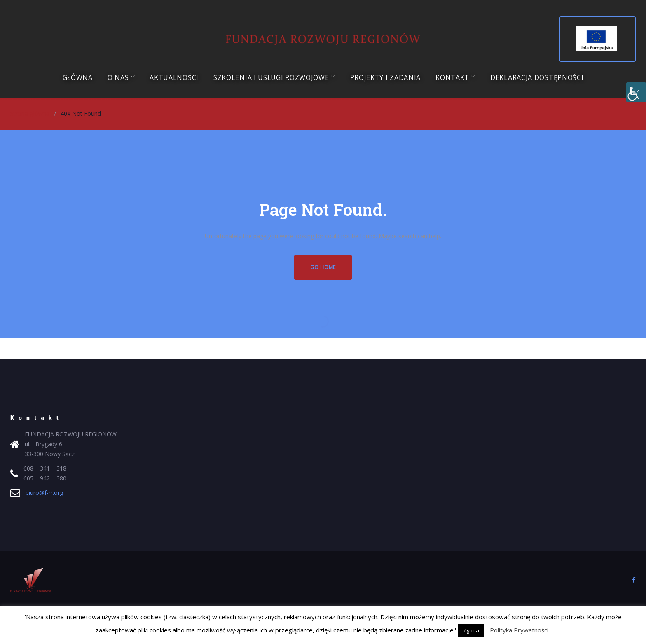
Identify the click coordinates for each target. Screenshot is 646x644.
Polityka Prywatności (519, 630)
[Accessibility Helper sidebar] (636, 92)
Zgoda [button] (471, 630)
